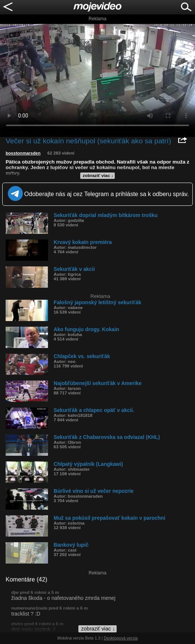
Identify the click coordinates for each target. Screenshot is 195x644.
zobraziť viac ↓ (98, 176)
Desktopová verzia (121, 638)
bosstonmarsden (23, 153)
